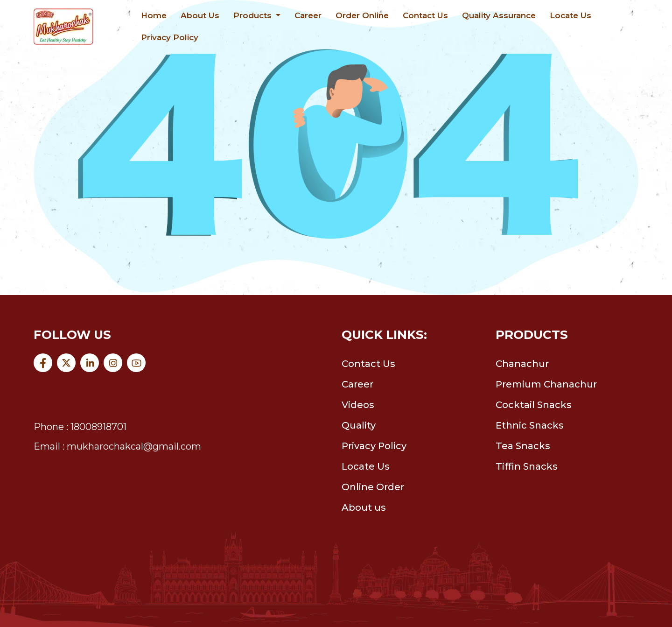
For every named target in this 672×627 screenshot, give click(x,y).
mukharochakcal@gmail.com (134, 446)
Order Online (362, 15)
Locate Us (570, 15)
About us (364, 507)
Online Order (373, 487)
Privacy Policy (170, 37)
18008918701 (98, 427)
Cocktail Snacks (534, 405)
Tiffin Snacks (527, 466)
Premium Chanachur (546, 384)
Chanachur (522, 364)
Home (154, 15)
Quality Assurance (499, 15)
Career (308, 15)
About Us (200, 15)
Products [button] (254, 15)
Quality (359, 425)
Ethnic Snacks (530, 425)
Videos (358, 405)
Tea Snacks (523, 446)
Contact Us (425, 15)
